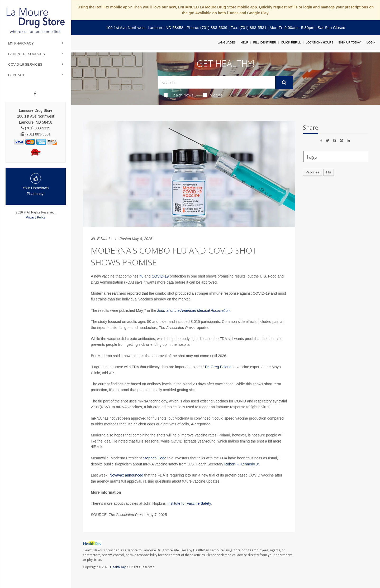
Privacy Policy (36, 217)
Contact (16, 75)
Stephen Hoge (155, 458)
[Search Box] (217, 82)
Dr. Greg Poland (218, 367)
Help (244, 42)
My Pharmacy (21, 43)
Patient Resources (27, 54)
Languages (226, 42)
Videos (213, 95)
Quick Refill (291, 42)
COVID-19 (160, 276)
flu (142, 276)
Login (371, 42)
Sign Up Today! (350, 42)
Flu (329, 172)
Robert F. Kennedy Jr (242, 464)
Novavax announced (126, 475)
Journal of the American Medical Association (193, 310)
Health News (179, 95)
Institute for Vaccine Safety (189, 503)
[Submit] (284, 82)
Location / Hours (320, 42)
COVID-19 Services (25, 64)
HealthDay (118, 567)
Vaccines (312, 172)
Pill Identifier (264, 42)
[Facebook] (35, 94)
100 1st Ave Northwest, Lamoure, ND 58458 (145, 28)
